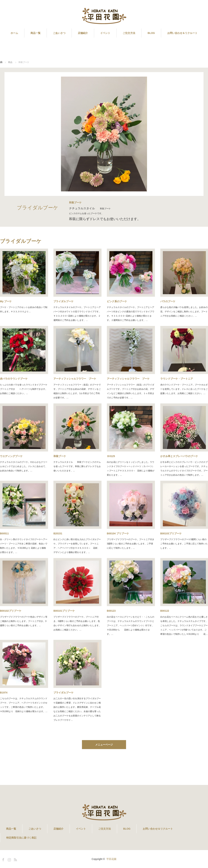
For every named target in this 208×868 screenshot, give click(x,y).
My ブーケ (6, 301)
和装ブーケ (60, 456)
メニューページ (104, 745)
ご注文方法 (129, 33)
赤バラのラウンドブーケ (14, 379)
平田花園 (111, 859)
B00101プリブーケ (64, 611)
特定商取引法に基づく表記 (21, 838)
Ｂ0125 (111, 456)
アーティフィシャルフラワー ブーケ (75, 379)
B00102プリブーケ (11, 611)
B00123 (111, 611)
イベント (105, 33)
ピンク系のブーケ (117, 301)
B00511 (4, 533)
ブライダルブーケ (63, 301)
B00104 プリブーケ (118, 533)
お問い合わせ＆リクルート (182, 33)
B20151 (58, 533)
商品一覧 (36, 33)
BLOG (151, 33)
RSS (15, 859)
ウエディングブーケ (11, 456)
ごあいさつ (59, 33)
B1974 (4, 693)
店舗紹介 (83, 33)
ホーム (14, 33)
